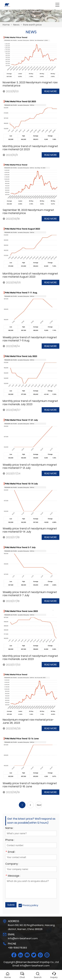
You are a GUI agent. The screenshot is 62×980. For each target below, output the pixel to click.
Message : (13, 876)
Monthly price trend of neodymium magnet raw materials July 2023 (30, 403)
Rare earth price (32, 25)
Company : (12, 864)
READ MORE (51, 91)
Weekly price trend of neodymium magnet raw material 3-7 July (30, 594)
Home (6, 25)
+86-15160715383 (17, 948)
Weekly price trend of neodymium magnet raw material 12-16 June (30, 785)
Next (39, 805)
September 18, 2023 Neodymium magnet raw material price (28, 212)
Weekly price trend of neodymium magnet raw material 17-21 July (30, 466)
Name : (10, 828)
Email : (10, 852)
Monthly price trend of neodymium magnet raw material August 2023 (30, 275)
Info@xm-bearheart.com (23, 938)
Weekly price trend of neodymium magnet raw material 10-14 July (30, 530)
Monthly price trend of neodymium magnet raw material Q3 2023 (30, 148)
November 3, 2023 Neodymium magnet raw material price (30, 84)
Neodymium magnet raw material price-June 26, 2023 (28, 721)
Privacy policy (30, 905)
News (16, 25)
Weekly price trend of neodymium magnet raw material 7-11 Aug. (30, 339)
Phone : (10, 840)
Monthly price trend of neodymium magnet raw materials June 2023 (30, 657)
